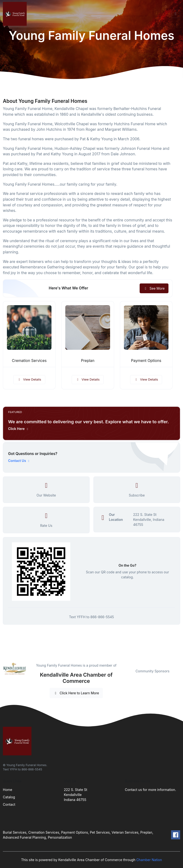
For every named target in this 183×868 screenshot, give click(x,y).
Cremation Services (29, 361)
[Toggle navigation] (176, 14)
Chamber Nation (149, 860)
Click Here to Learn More (76, 693)
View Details (29, 379)
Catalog (9, 797)
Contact (9, 804)
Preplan (88, 361)
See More (154, 288)
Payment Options (146, 361)
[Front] (16, 14)
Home (8, 790)
